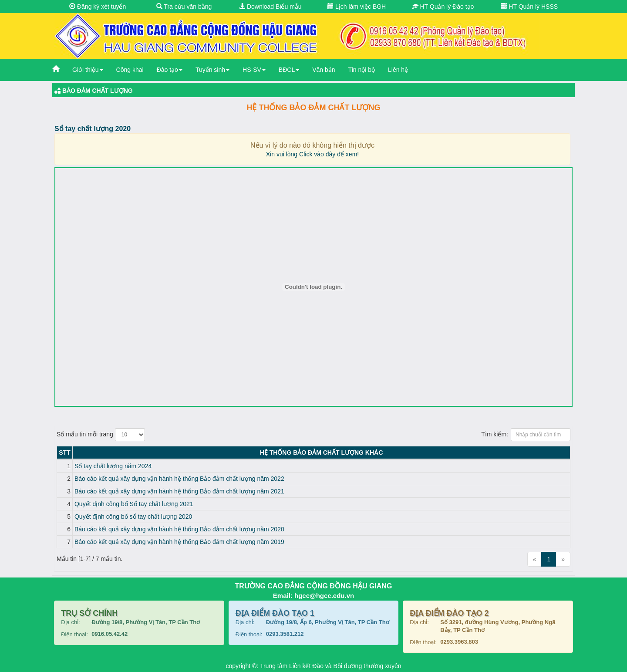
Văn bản (324, 70)
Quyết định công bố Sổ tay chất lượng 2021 (134, 504)
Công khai (130, 70)
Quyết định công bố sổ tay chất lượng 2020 (133, 517)
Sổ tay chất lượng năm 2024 (113, 466)
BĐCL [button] (289, 70)
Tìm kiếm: (526, 435)
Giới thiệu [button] (88, 70)
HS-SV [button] (254, 70)
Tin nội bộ (362, 70)
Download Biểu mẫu (270, 7)
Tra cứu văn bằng (184, 7)
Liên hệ (398, 70)
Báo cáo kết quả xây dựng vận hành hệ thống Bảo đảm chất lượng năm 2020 (179, 529)
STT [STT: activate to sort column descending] (64, 453)
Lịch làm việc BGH (357, 7)
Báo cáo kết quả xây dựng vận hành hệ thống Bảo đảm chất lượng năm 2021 (179, 491)
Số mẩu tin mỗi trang (101, 435)
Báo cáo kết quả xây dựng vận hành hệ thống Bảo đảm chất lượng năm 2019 (179, 542)
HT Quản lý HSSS (529, 7)
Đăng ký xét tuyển (98, 7)
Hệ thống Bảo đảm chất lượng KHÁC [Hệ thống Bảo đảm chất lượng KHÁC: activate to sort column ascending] (322, 453)
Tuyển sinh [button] (212, 70)
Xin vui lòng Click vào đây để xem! (312, 154)
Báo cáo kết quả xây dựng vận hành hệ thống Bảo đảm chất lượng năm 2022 (179, 479)
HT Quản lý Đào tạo (443, 7)
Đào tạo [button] (170, 70)
